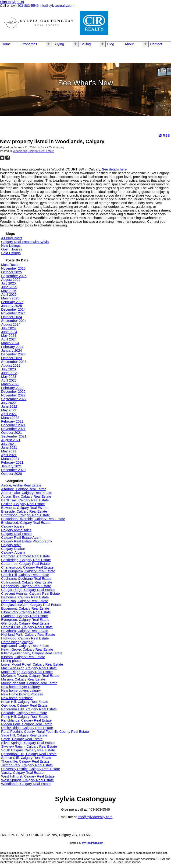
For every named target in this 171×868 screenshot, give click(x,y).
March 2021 (10, 459)
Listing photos (12, 661)
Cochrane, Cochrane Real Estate (26, 579)
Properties (29, 44)
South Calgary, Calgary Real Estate (28, 750)
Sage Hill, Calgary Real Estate (24, 735)
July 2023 (9, 369)
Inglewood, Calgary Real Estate (25, 646)
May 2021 (9, 451)
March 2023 (10, 384)
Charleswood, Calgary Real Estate (27, 567)
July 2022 (9, 403)
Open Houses (12, 249)
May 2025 (9, 291)
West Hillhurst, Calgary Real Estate (28, 776)
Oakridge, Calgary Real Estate (24, 705)
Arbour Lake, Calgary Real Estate (27, 493)
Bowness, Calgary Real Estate (24, 508)
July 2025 (9, 283)
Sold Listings (11, 253)
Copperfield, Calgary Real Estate (26, 586)
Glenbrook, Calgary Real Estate (25, 623)
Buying (59, 44)
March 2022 (10, 418)
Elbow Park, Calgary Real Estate (26, 612)
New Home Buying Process (22, 694)
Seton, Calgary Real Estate (22, 739)
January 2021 (12, 466)
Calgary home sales (16, 530)
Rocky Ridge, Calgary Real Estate (27, 728)
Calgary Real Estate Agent (21, 538)
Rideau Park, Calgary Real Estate (27, 724)
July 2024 (9, 328)
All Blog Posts (12, 238)
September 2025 (14, 276)
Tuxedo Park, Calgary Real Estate (27, 765)
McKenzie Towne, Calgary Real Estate (30, 676)
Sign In (5, 2)
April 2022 (9, 414)
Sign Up (18, 2)
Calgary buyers (13, 526)
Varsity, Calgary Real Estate (22, 773)
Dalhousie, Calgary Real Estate (25, 597)
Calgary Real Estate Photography (27, 541)
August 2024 (11, 324)
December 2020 (13, 470)
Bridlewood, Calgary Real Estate (26, 523)
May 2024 (9, 336)
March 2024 (10, 343)
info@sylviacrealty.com (95, 817)
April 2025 (9, 295)
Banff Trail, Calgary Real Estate (25, 500)
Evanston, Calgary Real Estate (25, 616)
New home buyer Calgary (20, 687)
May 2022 (9, 410)
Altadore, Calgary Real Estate (24, 489)
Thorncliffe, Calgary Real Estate (25, 761)
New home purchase (17, 698)
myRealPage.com (93, 843)
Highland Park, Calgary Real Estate (28, 635)
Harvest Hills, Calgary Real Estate (27, 627)
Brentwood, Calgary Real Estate (26, 515)
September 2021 (14, 436)
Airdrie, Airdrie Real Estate (21, 485)
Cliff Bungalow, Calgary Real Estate (28, 571)
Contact (156, 44)
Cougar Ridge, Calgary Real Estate (28, 590)
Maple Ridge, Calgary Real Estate (27, 672)
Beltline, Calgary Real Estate (23, 504)
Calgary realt (11, 545)
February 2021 (12, 462)
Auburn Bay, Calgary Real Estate (26, 496)
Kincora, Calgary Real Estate (23, 657)
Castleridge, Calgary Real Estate (26, 560)
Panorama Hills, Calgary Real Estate (29, 709)
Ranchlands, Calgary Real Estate (26, 720)
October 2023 (12, 358)
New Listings (11, 246)
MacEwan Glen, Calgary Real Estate (29, 668)
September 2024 (14, 321)
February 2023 (12, 388)
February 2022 (12, 421)
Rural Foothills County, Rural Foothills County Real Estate (45, 732)
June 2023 (9, 373)
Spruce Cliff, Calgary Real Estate (26, 758)
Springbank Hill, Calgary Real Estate (29, 754)
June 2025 (9, 287)
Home (6, 44)
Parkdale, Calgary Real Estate (24, 713)
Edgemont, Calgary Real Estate (25, 608)
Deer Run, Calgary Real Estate (25, 601)
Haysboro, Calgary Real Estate (25, 631)
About (129, 44)
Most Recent (11, 265)
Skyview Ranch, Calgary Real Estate (29, 746)
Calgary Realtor (13, 549)
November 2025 (13, 268)
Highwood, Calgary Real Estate (25, 638)
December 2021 (13, 425)
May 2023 (9, 377)
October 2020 (12, 474)
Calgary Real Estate (16, 534)
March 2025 (10, 298)
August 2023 (11, 365)
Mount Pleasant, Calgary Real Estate (29, 683)
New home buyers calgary (21, 691)
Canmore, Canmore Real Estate (26, 556)
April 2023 (9, 380)
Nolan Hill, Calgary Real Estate (25, 702)
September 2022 (14, 399)
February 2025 (12, 302)
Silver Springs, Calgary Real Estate (28, 743)
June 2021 (9, 448)
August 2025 (11, 280)
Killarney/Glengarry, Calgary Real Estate (32, 653)
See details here (114, 169)
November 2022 (13, 395)
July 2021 (9, 444)
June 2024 (9, 332)
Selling (85, 44)
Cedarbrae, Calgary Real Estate (25, 564)
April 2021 (9, 455)
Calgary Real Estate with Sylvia (25, 242)
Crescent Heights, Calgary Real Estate (30, 594)
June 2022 (9, 406)
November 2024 (13, 313)
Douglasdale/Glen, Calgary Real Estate (31, 605)
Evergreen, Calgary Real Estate (25, 620)
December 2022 (13, 392)
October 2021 (12, 433)
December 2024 (13, 309)
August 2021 (11, 440)
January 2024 (12, 351)
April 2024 (9, 339)
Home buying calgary (17, 642)
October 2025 (12, 272)
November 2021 (13, 429)
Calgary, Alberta (13, 552)
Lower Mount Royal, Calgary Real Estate (32, 664)
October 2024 (12, 317)
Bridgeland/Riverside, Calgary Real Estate (33, 519)
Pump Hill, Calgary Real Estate (25, 717)
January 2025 (12, 306)
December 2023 (13, 354)
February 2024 (12, 347)
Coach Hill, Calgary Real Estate (25, 575)
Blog (111, 44)
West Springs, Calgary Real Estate (27, 780)
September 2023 (14, 362)
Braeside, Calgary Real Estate (24, 511)
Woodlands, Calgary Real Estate (33, 151)
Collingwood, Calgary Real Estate (27, 582)
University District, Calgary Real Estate (31, 769)
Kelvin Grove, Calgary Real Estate (27, 649)
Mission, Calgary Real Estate (23, 679)
